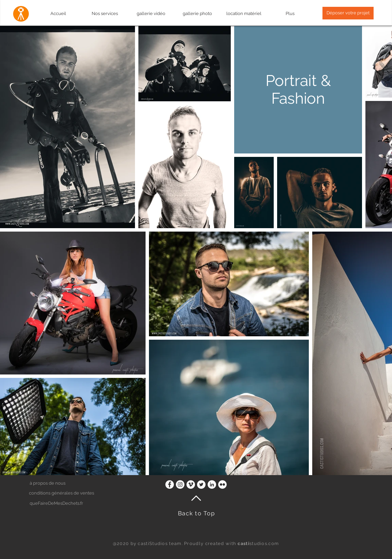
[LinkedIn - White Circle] (212, 484)
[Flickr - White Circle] (222, 484)
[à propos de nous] (64, 483)
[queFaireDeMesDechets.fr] (64, 504)
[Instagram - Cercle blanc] (180, 484)
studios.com (258, 543)
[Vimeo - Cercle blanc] (191, 484)
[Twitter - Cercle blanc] (201, 484)
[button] (348, 13)
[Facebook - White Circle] (170, 484)
